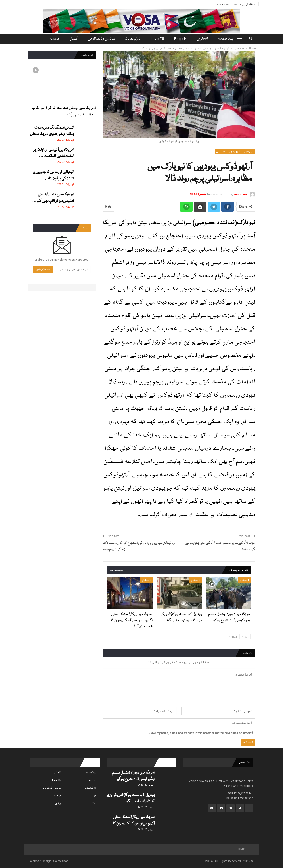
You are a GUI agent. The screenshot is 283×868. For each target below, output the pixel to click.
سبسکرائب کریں (43, 269)
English (182, 39)
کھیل (72, 39)
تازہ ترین (204, 39)
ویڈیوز (58, 804)
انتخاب (245, 580)
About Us (223, 4)
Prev (245, 637)
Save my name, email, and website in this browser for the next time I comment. (200, 733)
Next (233, 637)
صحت (58, 796)
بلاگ (94, 804)
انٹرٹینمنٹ (133, 39)
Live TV (158, 39)
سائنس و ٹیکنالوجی (101, 39)
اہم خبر (249, 151)
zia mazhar (60, 861)
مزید (54, 39)
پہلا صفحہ (228, 39)
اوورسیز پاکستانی (228, 151)
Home (240, 849)
